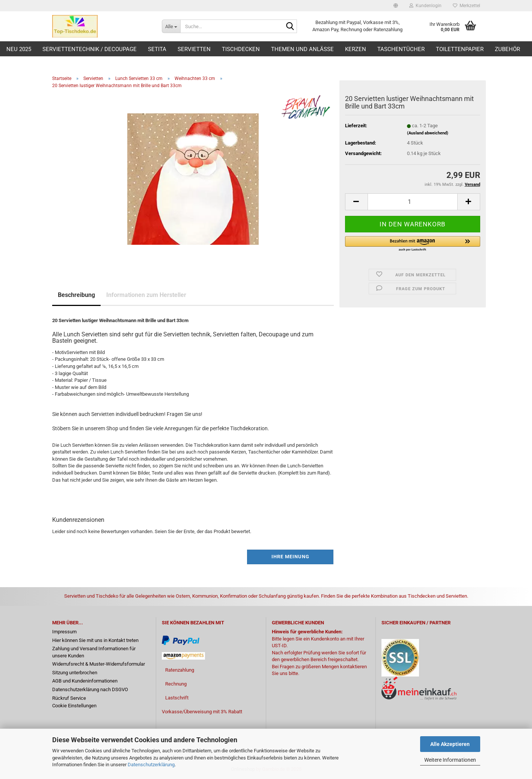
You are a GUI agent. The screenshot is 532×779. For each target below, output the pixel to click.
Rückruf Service (69, 698)
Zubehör (507, 49)
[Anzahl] (413, 202)
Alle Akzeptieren (450, 744)
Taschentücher (401, 49)
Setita (157, 49)
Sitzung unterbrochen (75, 673)
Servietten (194, 49)
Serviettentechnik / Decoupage (90, 49)
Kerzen (356, 49)
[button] (396, 6)
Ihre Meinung (290, 557)
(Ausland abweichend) (428, 133)
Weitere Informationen (450, 760)
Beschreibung (76, 295)
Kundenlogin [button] (425, 6)
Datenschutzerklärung (151, 765)
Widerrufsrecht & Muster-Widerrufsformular (99, 664)
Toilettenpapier (460, 49)
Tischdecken (241, 49)
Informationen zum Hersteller (146, 295)
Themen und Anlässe (302, 49)
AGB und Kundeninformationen (85, 681)
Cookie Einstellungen (74, 706)
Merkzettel (466, 6)
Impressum (64, 632)
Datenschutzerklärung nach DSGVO (90, 689)
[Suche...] (171, 26)
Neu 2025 (19, 49)
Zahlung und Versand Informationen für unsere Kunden (94, 652)
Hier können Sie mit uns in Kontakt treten (95, 640)
